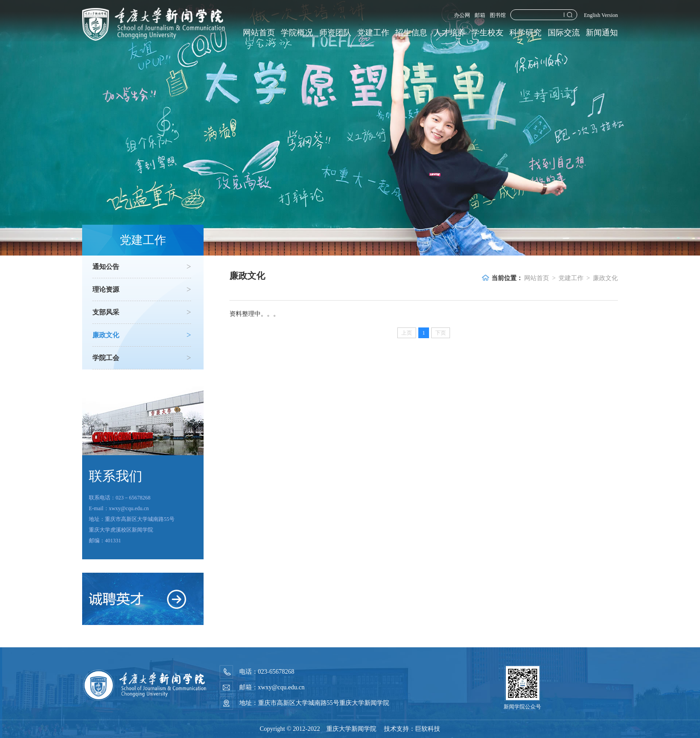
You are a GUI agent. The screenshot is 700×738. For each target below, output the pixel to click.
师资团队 (335, 33)
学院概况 (297, 33)
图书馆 (498, 15)
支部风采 (142, 312)
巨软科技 (428, 729)
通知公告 (142, 267)
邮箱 (480, 15)
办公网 (462, 15)
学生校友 (487, 33)
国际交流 (564, 33)
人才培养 (450, 33)
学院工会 (142, 358)
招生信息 (411, 33)
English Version (601, 15)
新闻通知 (602, 33)
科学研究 (525, 33)
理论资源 (142, 289)
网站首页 (259, 33)
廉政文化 (142, 335)
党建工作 (373, 33)
